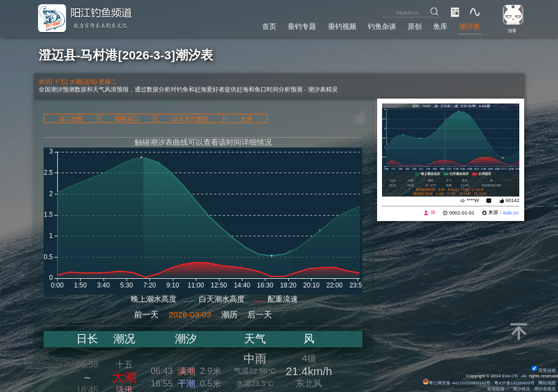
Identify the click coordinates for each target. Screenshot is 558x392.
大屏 (246, 119)
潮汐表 (469, 27)
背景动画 (544, 370)
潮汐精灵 (521, 389)
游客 (512, 31)
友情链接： (498, 389)
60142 (512, 200)
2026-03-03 (190, 314)
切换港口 (127, 119)
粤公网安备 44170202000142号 (457, 383)
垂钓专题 (302, 27)
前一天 (146, 314)
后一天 (260, 314)
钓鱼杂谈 (382, 27)
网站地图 (547, 383)
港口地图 (71, 119)
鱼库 (440, 27)
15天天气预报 (190, 119)
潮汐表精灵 (545, 389)
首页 (269, 27)
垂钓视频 (342, 27)
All (524, 376)
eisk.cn (511, 213)
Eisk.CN (510, 376)
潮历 (229, 314)
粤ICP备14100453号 (514, 383)
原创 (415, 27)
